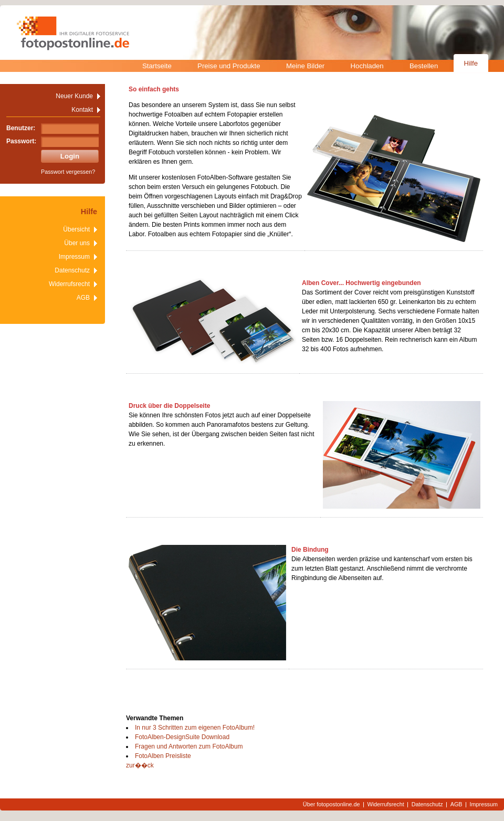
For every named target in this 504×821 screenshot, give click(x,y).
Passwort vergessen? (68, 172)
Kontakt (82, 110)
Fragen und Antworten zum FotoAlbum (189, 746)
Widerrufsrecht (69, 284)
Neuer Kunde (74, 96)
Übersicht (76, 229)
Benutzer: (21, 128)
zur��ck (140, 765)
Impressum (74, 257)
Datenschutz (72, 270)
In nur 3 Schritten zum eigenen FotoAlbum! (195, 728)
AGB (83, 298)
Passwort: (21, 141)
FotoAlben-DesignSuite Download (182, 737)
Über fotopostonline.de (332, 804)
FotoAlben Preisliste (163, 756)
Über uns (77, 243)
